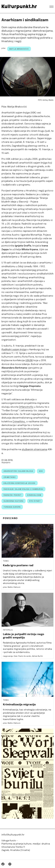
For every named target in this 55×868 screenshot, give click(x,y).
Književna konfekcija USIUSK (20, 483)
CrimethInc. (19, 422)
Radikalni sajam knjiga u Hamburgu (23, 489)
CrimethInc (10, 477)
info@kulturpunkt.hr (13, 835)
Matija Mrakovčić (19, 49)
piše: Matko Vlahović (12, 587)
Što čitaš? (7, 198)
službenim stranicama (34, 450)
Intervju (8, 630)
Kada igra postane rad (18, 565)
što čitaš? (35, 501)
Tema (6, 561)
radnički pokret (13, 495)
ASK (41, 471)
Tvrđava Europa (12, 507)
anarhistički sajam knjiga (18, 471)
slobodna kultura (14, 501)
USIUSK (29, 361)
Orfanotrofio (26, 407)
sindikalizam (34, 495)
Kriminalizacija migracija (19, 705)
